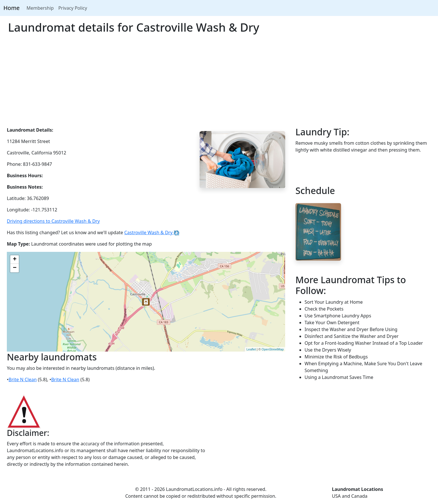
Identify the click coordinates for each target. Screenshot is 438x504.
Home (12, 8)
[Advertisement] (219, 84)
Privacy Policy (73, 8)
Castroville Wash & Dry (152, 232)
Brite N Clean (23, 379)
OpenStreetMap (273, 349)
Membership (40, 8)
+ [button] (15, 260)
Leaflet (251, 349)
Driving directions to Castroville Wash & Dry (53, 221)
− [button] (15, 268)
